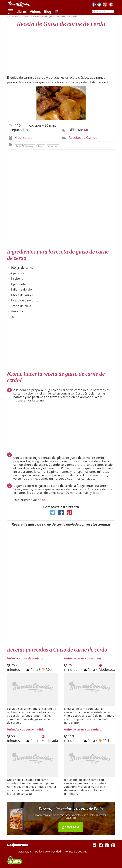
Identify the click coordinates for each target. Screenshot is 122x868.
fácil (87, 130)
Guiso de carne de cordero (25, 658)
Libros (21, 12)
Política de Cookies (76, 852)
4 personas (24, 138)
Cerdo (18, 146)
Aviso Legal (25, 852)
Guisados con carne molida (26, 729)
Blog (48, 12)
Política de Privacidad (48, 852)
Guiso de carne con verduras (83, 729)
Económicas (53, 146)
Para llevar (29, 146)
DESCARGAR (71, 827)
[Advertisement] (61, 50)
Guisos (41, 146)
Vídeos (35, 12)
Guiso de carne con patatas (83, 658)
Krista (42, 500)
